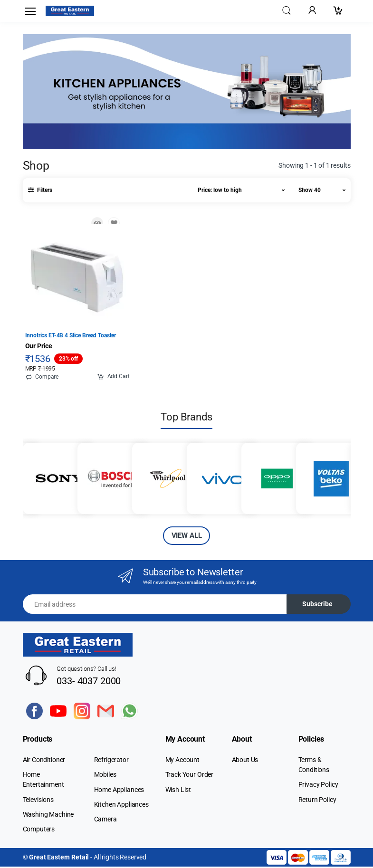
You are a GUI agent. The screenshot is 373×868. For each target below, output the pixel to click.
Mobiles (105, 776)
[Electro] (70, 11)
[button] (287, 10)
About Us (245, 761)
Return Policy (317, 801)
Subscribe (317, 605)
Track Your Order (190, 776)
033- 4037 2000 (89, 682)
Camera (105, 820)
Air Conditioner (44, 761)
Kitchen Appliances (121, 805)
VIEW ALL (187, 537)
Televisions (38, 801)
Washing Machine (48, 815)
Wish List (178, 791)
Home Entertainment (43, 781)
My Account (183, 761)
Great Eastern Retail (59, 858)
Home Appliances (119, 791)
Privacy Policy (318, 786)
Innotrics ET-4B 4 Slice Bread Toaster (71, 336)
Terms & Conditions (314, 766)
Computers (39, 830)
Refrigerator (111, 761)
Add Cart (113, 378)
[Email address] (155, 606)
